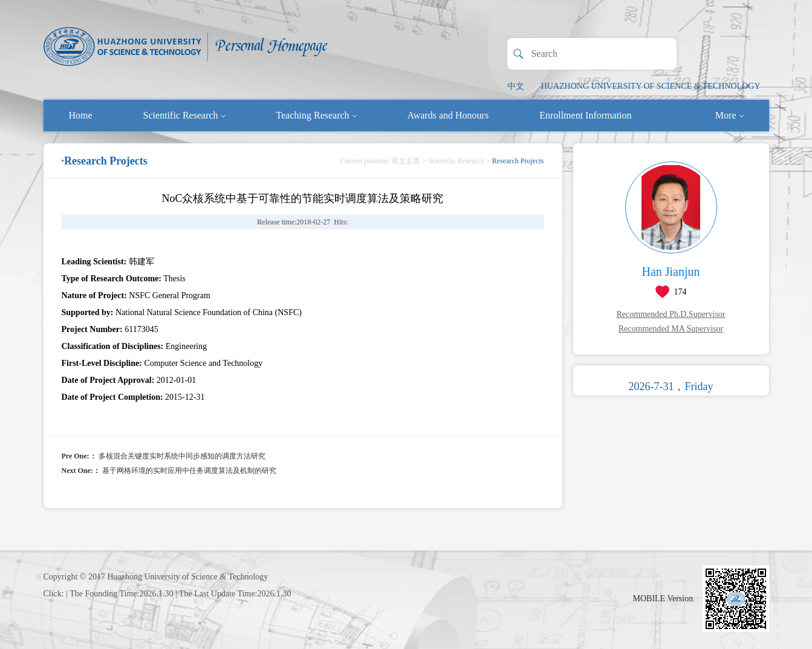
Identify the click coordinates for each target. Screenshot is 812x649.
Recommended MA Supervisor (671, 329)
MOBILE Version (663, 598)
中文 (516, 86)
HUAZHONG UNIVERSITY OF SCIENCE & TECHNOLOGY (651, 86)
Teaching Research (317, 115)
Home (81, 115)
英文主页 (406, 161)
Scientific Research (184, 115)
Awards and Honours (448, 115)
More (729, 115)
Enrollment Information (585, 115)
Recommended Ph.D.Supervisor (671, 314)
